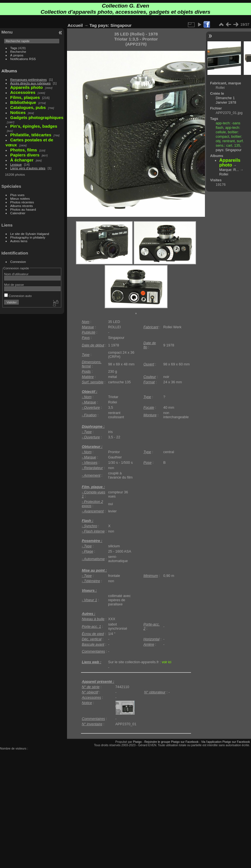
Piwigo (137, 742)
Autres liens (19, 241)
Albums (9, 71)
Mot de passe (14, 285)
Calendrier (18, 213)
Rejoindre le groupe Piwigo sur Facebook (171, 742)
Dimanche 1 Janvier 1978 (226, 100)
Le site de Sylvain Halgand (30, 234)
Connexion (18, 262)
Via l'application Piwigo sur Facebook (225, 742)
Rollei (224, 174)
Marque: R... (229, 170)
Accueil (75, 25)
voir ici (166, 662)
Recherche (18, 52)
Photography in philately (28, 237)
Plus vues (17, 195)
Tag (93, 25)
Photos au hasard (23, 209)
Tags (14, 48)
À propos (17, 55)
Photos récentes (22, 202)
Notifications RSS (23, 59)
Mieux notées (20, 198)
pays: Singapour (115, 25)
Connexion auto (18, 296)
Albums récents (22, 206)
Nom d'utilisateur (16, 274)
